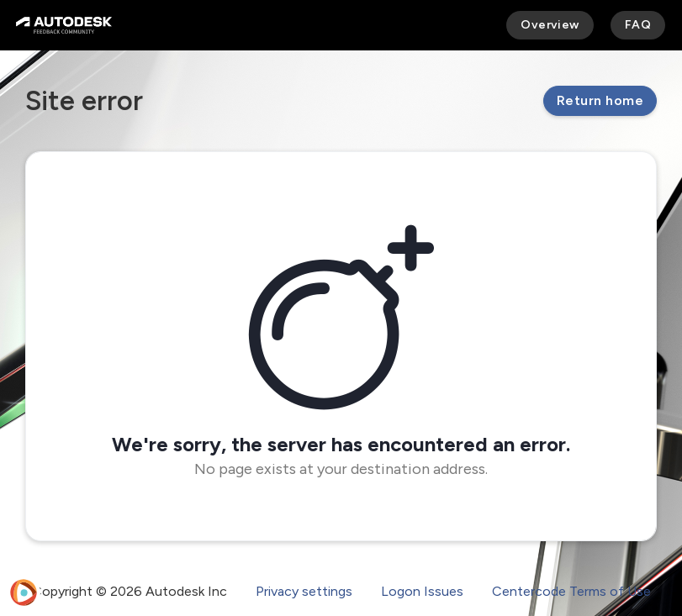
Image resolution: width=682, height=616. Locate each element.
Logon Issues (422, 591)
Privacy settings (304, 591)
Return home (600, 100)
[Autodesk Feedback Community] (64, 25)
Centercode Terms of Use (571, 591)
